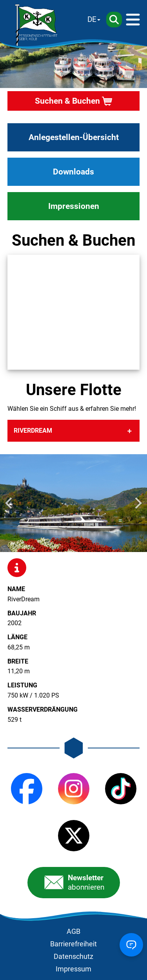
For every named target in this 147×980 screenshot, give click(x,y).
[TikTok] (121, 789)
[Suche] (114, 20)
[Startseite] (36, 25)
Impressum (73, 969)
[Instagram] (74, 789)
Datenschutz (73, 957)
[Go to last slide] (9, 503)
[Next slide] (138, 503)
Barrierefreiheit (73, 944)
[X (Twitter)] (74, 836)
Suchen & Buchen (67, 101)
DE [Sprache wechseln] (92, 19)
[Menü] (133, 20)
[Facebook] (27, 789)
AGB (73, 931)
